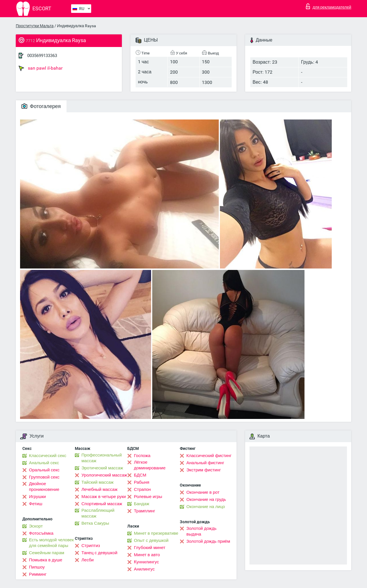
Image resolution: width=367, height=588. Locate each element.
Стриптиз (91, 546)
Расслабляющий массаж (98, 513)
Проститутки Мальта (35, 26)
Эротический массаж (102, 468)
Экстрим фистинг (204, 470)
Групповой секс (44, 477)
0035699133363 (42, 56)
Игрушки (37, 497)
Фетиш (36, 504)
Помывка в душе (46, 560)
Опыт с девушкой (151, 540)
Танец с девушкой (99, 553)
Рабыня (142, 482)
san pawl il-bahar (41, 68)
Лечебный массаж (99, 489)
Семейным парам (47, 553)
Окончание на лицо (206, 507)
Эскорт (36, 526)
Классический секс (48, 456)
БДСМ (140, 475)
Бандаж (142, 504)
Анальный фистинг (205, 463)
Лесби (88, 560)
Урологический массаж (104, 475)
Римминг (38, 574)
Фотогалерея (41, 106)
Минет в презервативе (156, 533)
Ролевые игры (148, 497)
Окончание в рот (203, 492)
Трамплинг (145, 511)
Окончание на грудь (206, 499)
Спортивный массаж (102, 504)
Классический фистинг (209, 456)
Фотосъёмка (41, 533)
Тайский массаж (97, 482)
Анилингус (144, 569)
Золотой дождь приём (208, 541)
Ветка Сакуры (95, 523)
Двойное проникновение (44, 487)
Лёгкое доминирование (150, 465)
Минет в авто (147, 555)
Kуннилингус (146, 562)
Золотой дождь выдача (201, 531)
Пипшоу (37, 567)
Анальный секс (44, 463)
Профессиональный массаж (102, 458)
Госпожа (142, 456)
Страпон (142, 489)
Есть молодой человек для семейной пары (51, 543)
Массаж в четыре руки (104, 497)
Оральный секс (44, 470)
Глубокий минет (150, 548)
